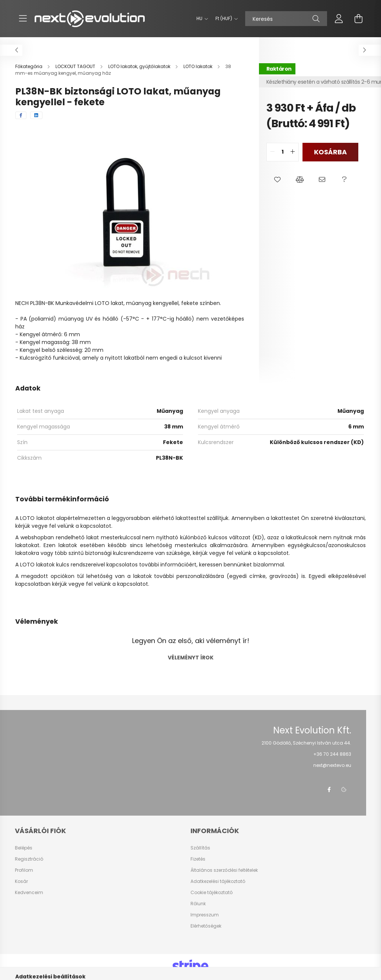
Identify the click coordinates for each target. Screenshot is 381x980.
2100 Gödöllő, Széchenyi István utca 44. (306, 743)
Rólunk (198, 904)
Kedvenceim (29, 893)
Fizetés (198, 859)
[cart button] (358, 19)
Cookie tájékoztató (212, 893)
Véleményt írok (191, 658)
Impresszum (205, 915)
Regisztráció (29, 859)
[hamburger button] (23, 19)
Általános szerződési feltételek (224, 870)
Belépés (24, 848)
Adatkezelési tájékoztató (218, 881)
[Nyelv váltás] (200, 19)
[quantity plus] (293, 152)
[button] (278, 180)
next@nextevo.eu (332, 765)
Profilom (24, 870)
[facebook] (21, 115)
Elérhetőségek (206, 926)
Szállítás (200, 848)
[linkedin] (36, 115)
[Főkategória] (29, 66)
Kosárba (330, 152)
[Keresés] (286, 19)
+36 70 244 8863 (332, 754)
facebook (329, 790)
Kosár (21, 881)
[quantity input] (283, 152)
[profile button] (339, 19)
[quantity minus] (272, 152)
